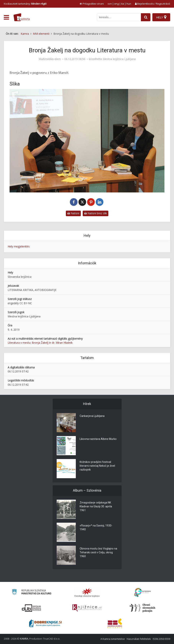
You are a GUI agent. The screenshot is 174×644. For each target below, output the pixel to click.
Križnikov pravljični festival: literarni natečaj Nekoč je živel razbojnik (97, 466)
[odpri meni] (6, 17)
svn (110, 4)
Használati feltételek (139, 639)
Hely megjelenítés (19, 246)
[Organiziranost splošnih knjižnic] (87, 593)
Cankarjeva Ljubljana (92, 416)
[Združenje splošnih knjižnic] (115, 623)
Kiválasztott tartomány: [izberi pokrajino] (25, 4)
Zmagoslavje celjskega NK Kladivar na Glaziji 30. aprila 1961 (96, 506)
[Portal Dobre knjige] (45, 623)
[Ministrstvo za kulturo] (31, 593)
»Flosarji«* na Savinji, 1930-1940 (96, 527)
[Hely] (161, 17)
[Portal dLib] (32, 608)
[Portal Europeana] (143, 593)
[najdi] (146, 17)
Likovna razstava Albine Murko (98, 439)
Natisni (73, 213)
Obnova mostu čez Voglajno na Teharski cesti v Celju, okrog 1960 (98, 552)
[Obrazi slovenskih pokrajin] (143, 608)
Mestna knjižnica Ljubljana (119, 59)
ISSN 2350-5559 (161, 639)
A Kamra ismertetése (113, 639)
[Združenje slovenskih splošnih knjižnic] (87, 608)
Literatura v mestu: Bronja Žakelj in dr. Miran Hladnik (40, 343)
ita (123, 4)
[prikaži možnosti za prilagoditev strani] (92, 4)
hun (129, 4)
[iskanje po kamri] (119, 17)
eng (116, 4)
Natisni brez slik (96, 213)
